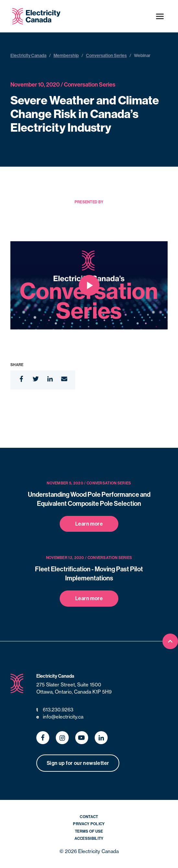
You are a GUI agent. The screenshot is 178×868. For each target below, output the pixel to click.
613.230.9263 (55, 710)
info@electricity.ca (60, 717)
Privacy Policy (89, 824)
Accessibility (89, 838)
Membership (66, 55)
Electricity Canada (28, 55)
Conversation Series (106, 55)
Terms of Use (89, 831)
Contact (89, 817)
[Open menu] (160, 16)
